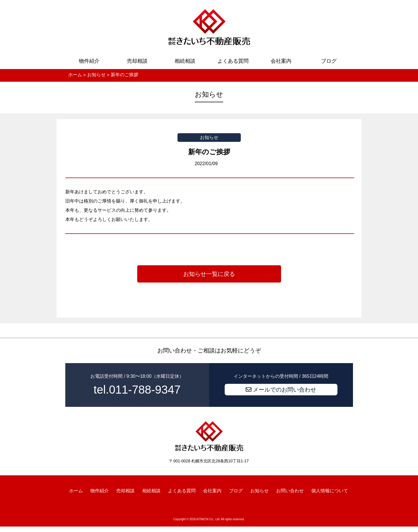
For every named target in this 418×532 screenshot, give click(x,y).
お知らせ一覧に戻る (209, 274)
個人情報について (330, 491)
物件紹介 (89, 61)
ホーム (76, 491)
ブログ (329, 61)
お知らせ (259, 491)
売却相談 (137, 61)
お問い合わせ (290, 491)
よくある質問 (233, 61)
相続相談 (185, 61)
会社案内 (281, 61)
